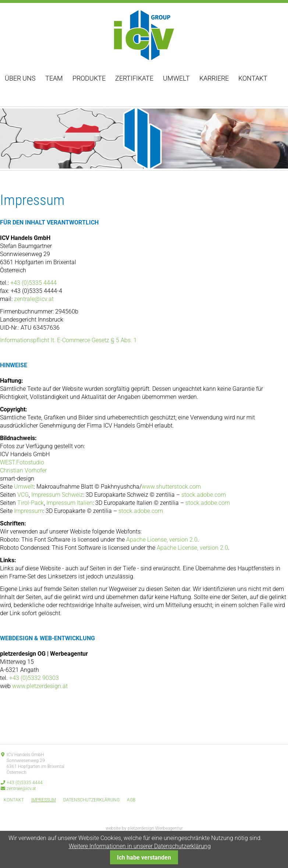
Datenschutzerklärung (91, 800)
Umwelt (176, 78)
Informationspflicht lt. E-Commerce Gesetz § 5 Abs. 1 (68, 340)
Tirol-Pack (31, 503)
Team (54, 78)
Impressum (29, 511)
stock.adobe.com (204, 495)
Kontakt (253, 78)
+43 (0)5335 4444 (33, 283)
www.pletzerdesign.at (40, 686)
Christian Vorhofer (23, 470)
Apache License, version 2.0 (162, 540)
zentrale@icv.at (34, 299)
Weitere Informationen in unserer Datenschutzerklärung (140, 846)
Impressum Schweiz (57, 495)
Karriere (214, 78)
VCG (23, 495)
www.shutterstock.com (171, 487)
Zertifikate (134, 78)
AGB (131, 800)
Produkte (89, 78)
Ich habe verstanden (144, 858)
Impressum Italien (70, 503)
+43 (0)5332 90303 (34, 678)
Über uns (20, 78)
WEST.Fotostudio (22, 462)
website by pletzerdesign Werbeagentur (144, 828)
